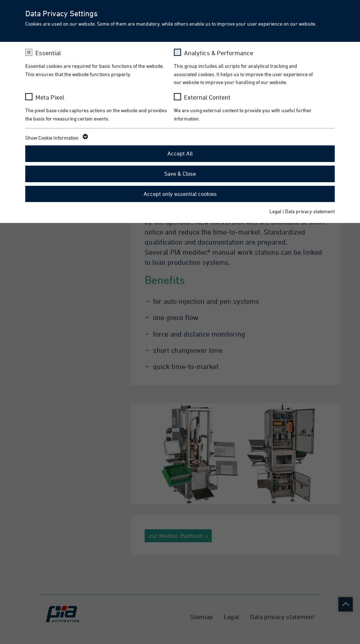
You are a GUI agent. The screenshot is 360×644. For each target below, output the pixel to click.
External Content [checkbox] (207, 97)
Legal (275, 211)
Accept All (180, 153)
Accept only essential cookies (180, 194)
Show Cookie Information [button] (56, 138)
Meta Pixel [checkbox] (50, 97)
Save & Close (180, 174)
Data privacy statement (310, 211)
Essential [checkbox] (48, 53)
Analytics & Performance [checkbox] (219, 53)
